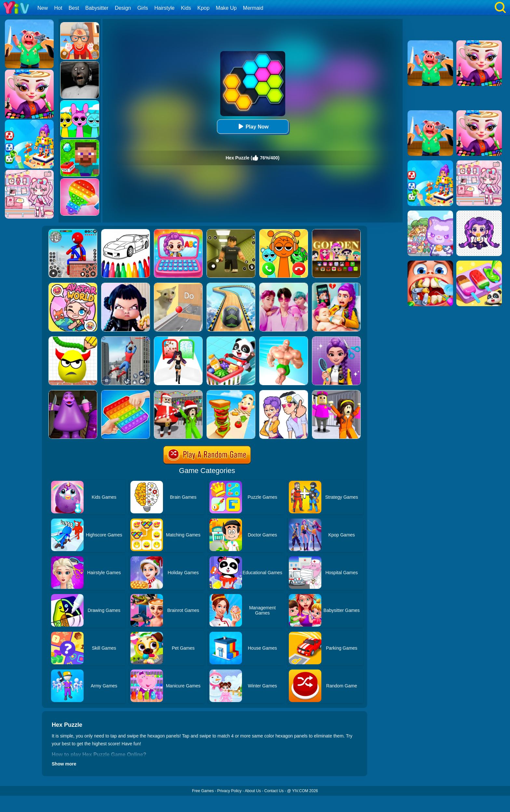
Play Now (253, 126)
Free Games (203, 791)
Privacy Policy (229, 791)
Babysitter (97, 8)
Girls (143, 8)
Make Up (226, 8)
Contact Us (274, 791)
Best (74, 8)
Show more (64, 764)
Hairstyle (165, 8)
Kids (186, 8)
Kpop (203, 8)
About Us (253, 791)
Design (123, 8)
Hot (58, 8)
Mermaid (253, 8)
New (43, 8)
